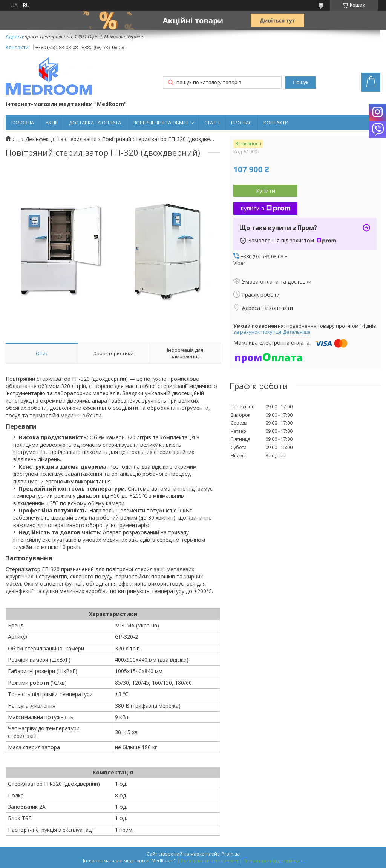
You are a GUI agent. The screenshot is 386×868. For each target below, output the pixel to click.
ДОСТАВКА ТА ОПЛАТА (95, 123)
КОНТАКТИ (276, 123)
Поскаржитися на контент (210, 861)
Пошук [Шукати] (300, 82)
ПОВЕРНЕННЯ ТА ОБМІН (160, 123)
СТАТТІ (212, 123)
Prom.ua (231, 854)
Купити (266, 190)
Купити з (266, 208)
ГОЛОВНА (23, 123)
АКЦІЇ (51, 123)
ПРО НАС (241, 123)
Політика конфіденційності (273, 861)
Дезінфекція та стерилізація (61, 139)
